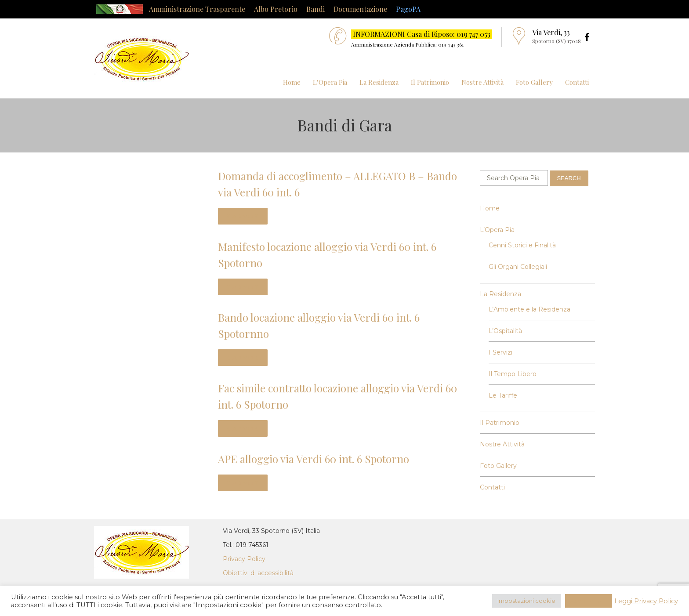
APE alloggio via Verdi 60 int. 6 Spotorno (314, 459)
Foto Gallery (534, 82)
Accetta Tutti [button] (589, 601)
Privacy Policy (244, 559)
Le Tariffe (503, 395)
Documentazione (360, 9)
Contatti (577, 82)
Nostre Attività (482, 82)
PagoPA (408, 9)
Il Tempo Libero (513, 374)
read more (243, 216)
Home (292, 82)
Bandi (315, 9)
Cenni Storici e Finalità (522, 245)
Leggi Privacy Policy (646, 601)
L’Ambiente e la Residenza (529, 309)
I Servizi (500, 352)
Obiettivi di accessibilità (258, 573)
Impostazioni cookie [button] (526, 601)
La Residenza (379, 82)
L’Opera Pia (330, 82)
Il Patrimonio (430, 82)
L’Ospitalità (505, 331)
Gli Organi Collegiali (518, 267)
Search (569, 178)
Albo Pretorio (276, 9)
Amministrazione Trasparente (197, 9)
